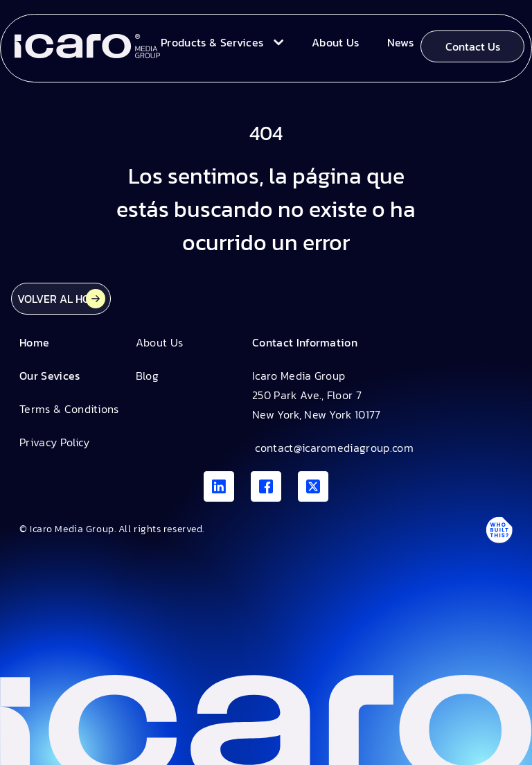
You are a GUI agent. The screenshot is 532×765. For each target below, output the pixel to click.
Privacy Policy (54, 442)
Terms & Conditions (69, 409)
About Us (160, 342)
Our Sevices (50, 376)
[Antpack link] (499, 529)
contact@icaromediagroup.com (333, 448)
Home (34, 342)
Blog (147, 376)
